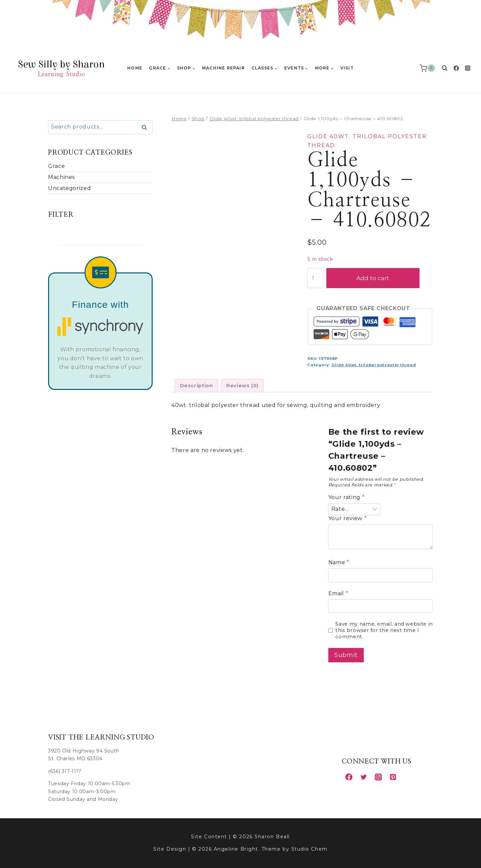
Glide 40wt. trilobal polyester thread (374, 365)
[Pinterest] (393, 777)
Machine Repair (223, 68)
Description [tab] (197, 386)
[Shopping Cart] (429, 68)
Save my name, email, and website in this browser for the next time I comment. (384, 630)
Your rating (346, 497)
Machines (61, 177)
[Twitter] (363, 777)
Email (338, 593)
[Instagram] (468, 68)
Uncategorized (69, 188)
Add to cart (379, 278)
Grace (56, 166)
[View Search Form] (445, 68)
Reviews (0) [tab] (242, 386)
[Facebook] (456, 68)
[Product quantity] (315, 278)
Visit (347, 68)
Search (146, 128)
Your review (347, 518)
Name (339, 562)
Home (135, 68)
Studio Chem (309, 849)
